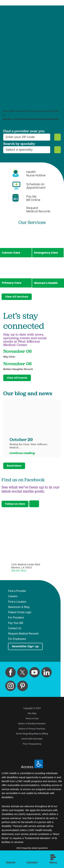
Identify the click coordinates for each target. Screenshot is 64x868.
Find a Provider (17, 593)
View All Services (17, 297)
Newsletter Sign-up (26, 648)
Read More (14, 467)
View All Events (17, 379)
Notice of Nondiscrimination (32, 725)
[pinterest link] (22, 688)
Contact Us (15, 630)
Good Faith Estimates (32, 741)
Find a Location (17, 603)
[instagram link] (10, 688)
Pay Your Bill (16, 625)
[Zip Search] (57, 137)
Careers (13, 598)
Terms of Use (32, 720)
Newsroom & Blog (19, 609)
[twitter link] (22, 674)
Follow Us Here (16, 506)
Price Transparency (32, 746)
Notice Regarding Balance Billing (32, 736)
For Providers (16, 620)
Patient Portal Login (20, 614)
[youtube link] (35, 674)
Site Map (32, 715)
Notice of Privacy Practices (32, 731)
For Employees (17, 641)
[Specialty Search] (57, 150)
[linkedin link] (47, 674)
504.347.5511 (19, 572)
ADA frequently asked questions (32, 850)
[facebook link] (10, 674)
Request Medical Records (23, 635)
